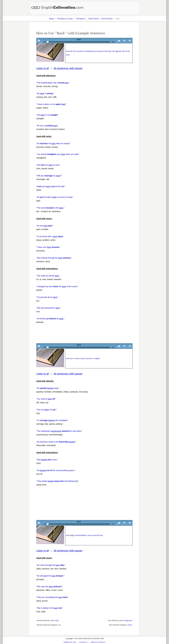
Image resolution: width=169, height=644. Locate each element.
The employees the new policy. (59, 431)
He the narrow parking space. (56, 470)
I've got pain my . (47, 297)
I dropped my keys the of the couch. (57, 286)
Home (52, 19)
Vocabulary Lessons (65, 19)
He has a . (47, 126)
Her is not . (47, 115)
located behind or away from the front (89, 535)
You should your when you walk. (58, 154)
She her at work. (48, 165)
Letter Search (93, 19)
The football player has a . (53, 83)
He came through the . (51, 565)
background (128, 620)
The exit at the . (50, 208)
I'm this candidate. (52, 420)
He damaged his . (50, 576)
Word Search (106, 19)
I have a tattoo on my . (51, 104)
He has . (45, 226)
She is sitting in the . (50, 608)
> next (130, 40)
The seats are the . (48, 276)
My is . (45, 93)
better (130, 625)
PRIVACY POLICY (98, 642)
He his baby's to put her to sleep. (55, 197)
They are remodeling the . (52, 597)
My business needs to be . (56, 442)
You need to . (46, 399)
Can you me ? (46, 410)
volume (119, 40)
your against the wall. (51, 186)
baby (57, 620)
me (60, 625)
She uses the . (50, 587)
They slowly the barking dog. (58, 481)
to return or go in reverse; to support (87, 358)
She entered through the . (54, 258)
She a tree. (47, 460)
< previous (124, 40)
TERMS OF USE (70, 642)
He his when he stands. (54, 144)
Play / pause (39, 40)
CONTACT (84, 642)
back (68, 51)
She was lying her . (49, 308)
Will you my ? (49, 176)
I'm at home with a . (50, 236)
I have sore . (48, 247)
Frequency (81, 19)
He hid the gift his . (50, 319)
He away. (48, 388)
